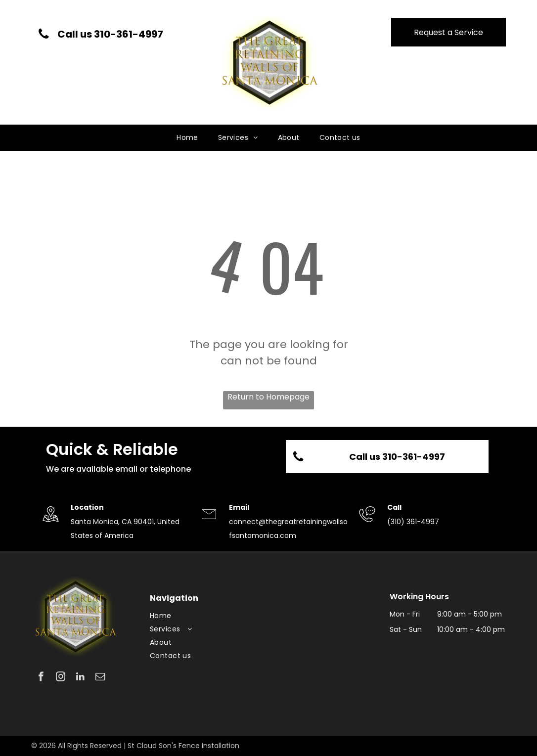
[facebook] (41, 678)
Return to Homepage (268, 397)
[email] (100, 678)
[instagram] (61, 678)
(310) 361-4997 (413, 522)
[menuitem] (187, 138)
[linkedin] (80, 678)
